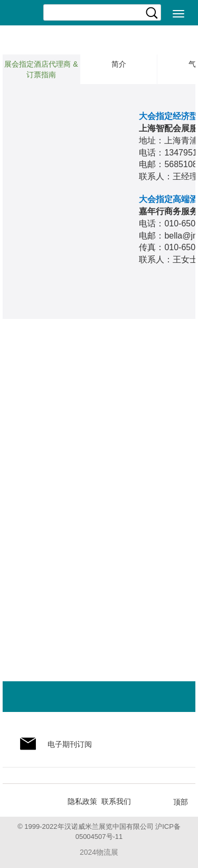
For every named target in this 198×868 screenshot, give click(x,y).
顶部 (181, 802)
